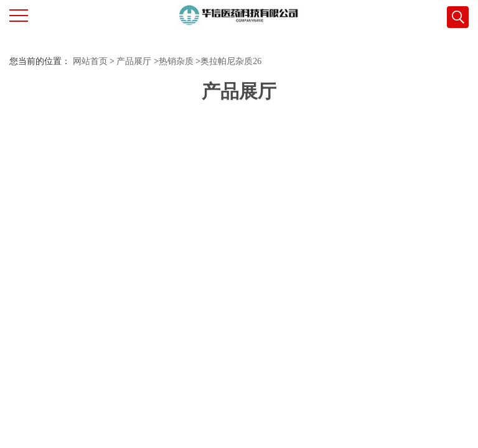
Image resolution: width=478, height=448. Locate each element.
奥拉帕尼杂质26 (231, 61)
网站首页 (90, 61)
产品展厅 (134, 61)
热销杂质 (176, 61)
